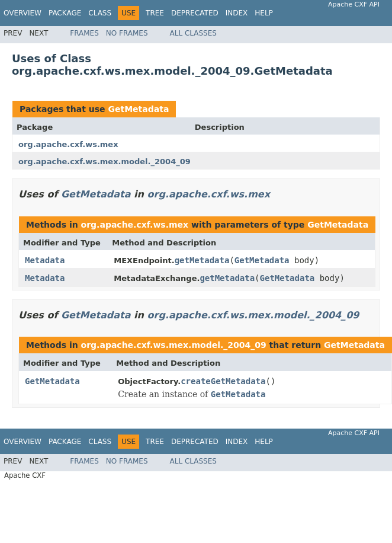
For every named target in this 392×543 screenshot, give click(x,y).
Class (100, 13)
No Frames (127, 33)
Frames (84, 33)
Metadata (45, 260)
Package (65, 13)
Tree (155, 13)
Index (237, 13)
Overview (23, 13)
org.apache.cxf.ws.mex (68, 144)
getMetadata (202, 260)
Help (264, 13)
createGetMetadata (223, 381)
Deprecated (195, 13)
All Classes (193, 33)
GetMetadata (138, 109)
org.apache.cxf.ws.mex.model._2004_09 (105, 162)
